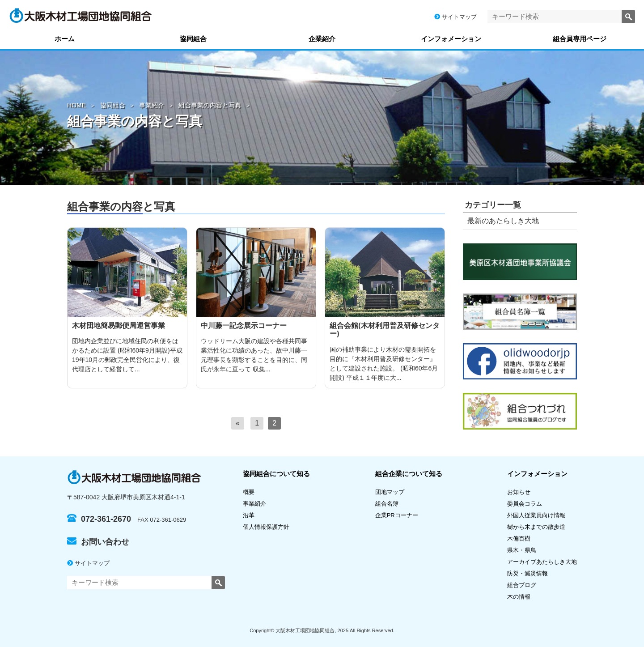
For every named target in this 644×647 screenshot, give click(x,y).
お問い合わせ (98, 542)
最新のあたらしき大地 (503, 221)
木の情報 (519, 597)
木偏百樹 (519, 538)
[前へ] (238, 423)
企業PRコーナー (397, 515)
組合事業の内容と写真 (210, 105)
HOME (76, 105)
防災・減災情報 (527, 573)
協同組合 (193, 39)
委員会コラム (525, 504)
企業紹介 (322, 39)
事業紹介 (152, 105)
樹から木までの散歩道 (536, 527)
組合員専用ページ (580, 39)
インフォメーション (451, 39)
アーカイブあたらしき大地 (542, 562)
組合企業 (409, 474)
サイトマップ (455, 17)
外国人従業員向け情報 (536, 515)
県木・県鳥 (525, 550)
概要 (249, 492)
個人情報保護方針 (266, 527)
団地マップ (390, 492)
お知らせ (519, 492)
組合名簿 (390, 504)
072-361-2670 (99, 519)
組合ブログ (522, 585)
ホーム (65, 39)
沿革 (249, 515)
